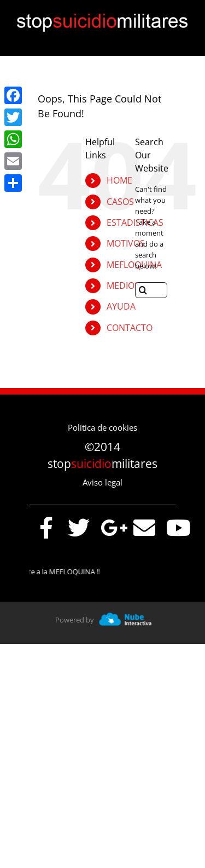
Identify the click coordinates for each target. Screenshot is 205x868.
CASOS (120, 202)
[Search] (143, 290)
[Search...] (151, 290)
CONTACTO (130, 328)
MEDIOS (123, 285)
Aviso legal (102, 482)
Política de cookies (102, 427)
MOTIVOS (126, 243)
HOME (119, 180)
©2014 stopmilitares (102, 455)
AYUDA (121, 306)
